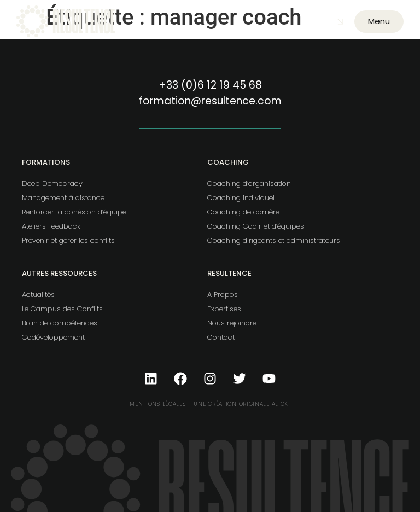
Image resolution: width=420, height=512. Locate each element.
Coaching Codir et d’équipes (256, 226)
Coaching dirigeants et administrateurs (274, 240)
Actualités (38, 295)
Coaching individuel (241, 198)
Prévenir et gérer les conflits (68, 240)
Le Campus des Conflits (62, 309)
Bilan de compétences (60, 323)
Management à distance (63, 198)
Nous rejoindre (232, 323)
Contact (221, 337)
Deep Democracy (52, 184)
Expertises (224, 309)
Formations (46, 162)
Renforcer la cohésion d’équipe (74, 212)
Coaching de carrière (243, 212)
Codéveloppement (53, 337)
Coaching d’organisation (249, 184)
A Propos (223, 295)
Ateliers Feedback (51, 226)
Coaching (228, 162)
